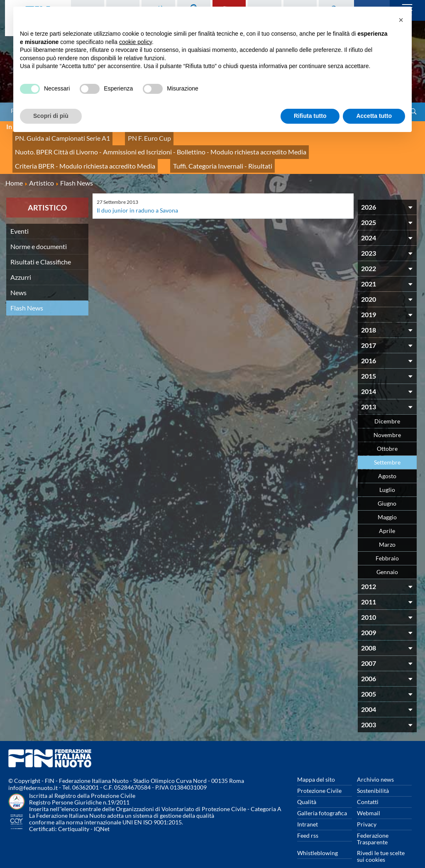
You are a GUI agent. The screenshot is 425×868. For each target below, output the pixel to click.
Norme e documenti (39, 233)
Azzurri (21, 263)
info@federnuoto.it (33, 774)
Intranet (308, 811)
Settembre (387, 449)
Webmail (369, 799)
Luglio (387, 476)
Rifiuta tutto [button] (310, 116)
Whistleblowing (318, 839)
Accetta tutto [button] (374, 116)
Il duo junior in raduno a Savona (137, 197)
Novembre (387, 421)
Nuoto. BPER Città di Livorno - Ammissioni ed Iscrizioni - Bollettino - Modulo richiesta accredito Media (145, 145)
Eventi (20, 217)
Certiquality (74, 815)
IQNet (102, 815)
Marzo (387, 531)
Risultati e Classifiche (41, 248)
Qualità (307, 788)
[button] (401, 20)
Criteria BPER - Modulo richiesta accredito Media (76, 154)
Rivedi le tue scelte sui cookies (381, 842)
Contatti (368, 788)
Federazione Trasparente (373, 825)
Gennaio (387, 558)
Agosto (387, 462)
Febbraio (387, 544)
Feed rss (308, 822)
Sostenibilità (373, 777)
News (18, 279)
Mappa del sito (316, 766)
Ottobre (387, 435)
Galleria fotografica (322, 799)
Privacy (367, 811)
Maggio (387, 503)
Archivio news (375, 766)
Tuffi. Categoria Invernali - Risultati (198, 154)
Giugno (387, 490)
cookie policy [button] (136, 42)
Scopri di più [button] (51, 116)
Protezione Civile (319, 777)
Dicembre (387, 407)
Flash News (27, 294)
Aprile (387, 517)
